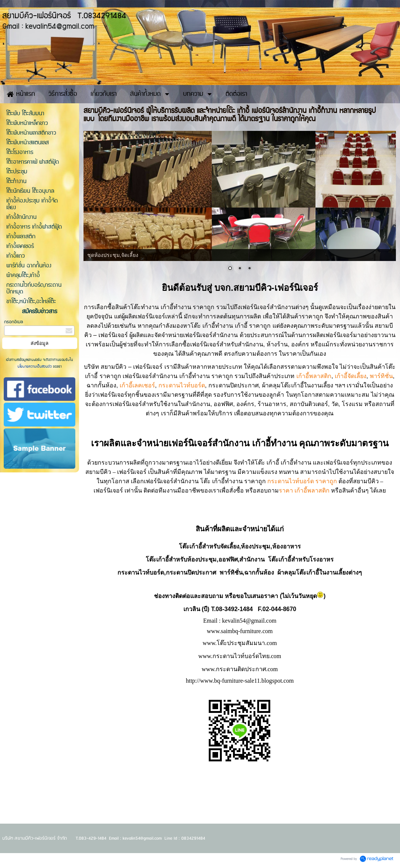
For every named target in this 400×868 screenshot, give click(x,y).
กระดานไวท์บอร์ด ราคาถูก (302, 481)
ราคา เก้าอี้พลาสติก (304, 490)
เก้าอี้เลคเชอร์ (137, 385)
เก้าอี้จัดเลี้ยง (351, 376)
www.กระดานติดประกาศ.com (240, 669)
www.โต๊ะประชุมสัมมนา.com (240, 643)
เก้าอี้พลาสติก (314, 376)
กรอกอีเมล (14, 322)
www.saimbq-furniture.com (240, 631)
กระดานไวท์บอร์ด (182, 385)
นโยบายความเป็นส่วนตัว (35, 367)
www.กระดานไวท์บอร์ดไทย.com (240, 656)
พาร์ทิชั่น (381, 376)
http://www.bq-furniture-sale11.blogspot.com (240, 681)
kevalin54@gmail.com (249, 621)
